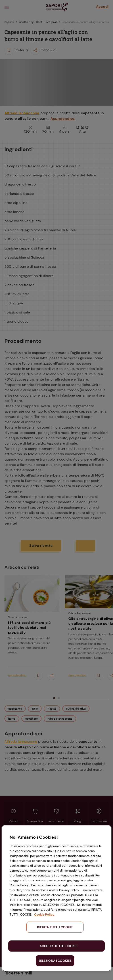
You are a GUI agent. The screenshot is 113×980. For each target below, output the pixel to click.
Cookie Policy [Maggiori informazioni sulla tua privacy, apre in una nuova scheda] (44, 914)
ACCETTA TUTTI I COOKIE (58, 946)
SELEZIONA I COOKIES (55, 961)
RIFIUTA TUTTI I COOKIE (55, 927)
